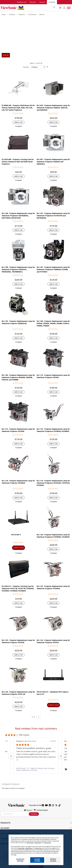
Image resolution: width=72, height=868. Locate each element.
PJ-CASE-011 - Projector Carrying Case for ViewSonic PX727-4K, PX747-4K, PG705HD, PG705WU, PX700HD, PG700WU (18, 588)
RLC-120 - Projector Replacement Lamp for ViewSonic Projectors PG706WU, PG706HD (53, 536)
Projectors (22, 14)
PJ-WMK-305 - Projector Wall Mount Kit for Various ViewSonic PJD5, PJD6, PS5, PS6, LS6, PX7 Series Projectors (18, 108)
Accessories (32, 14)
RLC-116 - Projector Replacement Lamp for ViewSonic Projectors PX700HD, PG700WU (53, 430)
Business (42, 2)
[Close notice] (60, 837)
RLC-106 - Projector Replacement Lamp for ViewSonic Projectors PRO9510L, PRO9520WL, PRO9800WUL (18, 269)
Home (4, 14)
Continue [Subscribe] (34, 814)
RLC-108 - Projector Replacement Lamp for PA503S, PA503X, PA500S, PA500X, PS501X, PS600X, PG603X (53, 323)
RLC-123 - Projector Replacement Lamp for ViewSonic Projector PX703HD (53, 587)
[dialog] (36, 849)
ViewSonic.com (22, 2)
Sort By (26, 67)
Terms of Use (47, 843)
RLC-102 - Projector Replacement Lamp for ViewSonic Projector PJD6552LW (18, 322)
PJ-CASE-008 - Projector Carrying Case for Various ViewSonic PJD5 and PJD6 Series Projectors (18, 162)
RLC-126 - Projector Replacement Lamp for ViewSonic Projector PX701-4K (18, 693)
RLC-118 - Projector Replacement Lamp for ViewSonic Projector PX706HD (18, 482)
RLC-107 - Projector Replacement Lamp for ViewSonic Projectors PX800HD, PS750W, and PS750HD (53, 269)
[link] (37, 769)
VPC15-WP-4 (16, 535)
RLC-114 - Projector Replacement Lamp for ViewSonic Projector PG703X (53, 376)
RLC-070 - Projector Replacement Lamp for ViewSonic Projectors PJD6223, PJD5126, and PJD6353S (53, 108)
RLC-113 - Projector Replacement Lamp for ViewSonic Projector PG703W (18, 430)
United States (41, 810)
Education (33, 2)
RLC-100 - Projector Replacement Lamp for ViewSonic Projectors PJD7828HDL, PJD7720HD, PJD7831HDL (18, 216)
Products (12, 14)
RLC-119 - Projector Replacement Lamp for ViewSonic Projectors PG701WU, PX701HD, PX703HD (53, 483)
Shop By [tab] (6, 55)
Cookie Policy (38, 843)
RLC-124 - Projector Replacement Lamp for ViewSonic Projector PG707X (53, 641)
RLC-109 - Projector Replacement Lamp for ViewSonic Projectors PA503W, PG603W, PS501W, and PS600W (18, 377)
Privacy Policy (30, 843)
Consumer (52, 2)
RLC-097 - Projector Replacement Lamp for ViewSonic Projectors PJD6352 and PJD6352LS (53, 162)
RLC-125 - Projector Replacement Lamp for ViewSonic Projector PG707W (18, 641)
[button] (19, 126)
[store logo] (27, 8)
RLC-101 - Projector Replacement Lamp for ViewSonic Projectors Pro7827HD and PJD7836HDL (53, 216)
